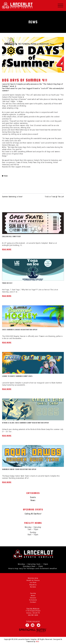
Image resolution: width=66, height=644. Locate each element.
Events (33, 497)
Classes (33, 598)
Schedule (33, 600)
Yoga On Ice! (7, 283)
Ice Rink (33, 583)
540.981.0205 (33, 615)
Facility (33, 593)
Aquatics (33, 585)
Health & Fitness (33, 580)
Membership (33, 578)
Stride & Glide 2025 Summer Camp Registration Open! (25, 423)
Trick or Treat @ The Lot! (54, 197)
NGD (37, 642)
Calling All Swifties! (12, 236)
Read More (7, 249)
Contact (33, 602)
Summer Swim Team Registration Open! (19, 469)
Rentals (33, 587)
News (6, 176)
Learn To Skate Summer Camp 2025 (17, 376)
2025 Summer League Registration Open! (20, 330)
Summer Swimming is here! (12, 197)
